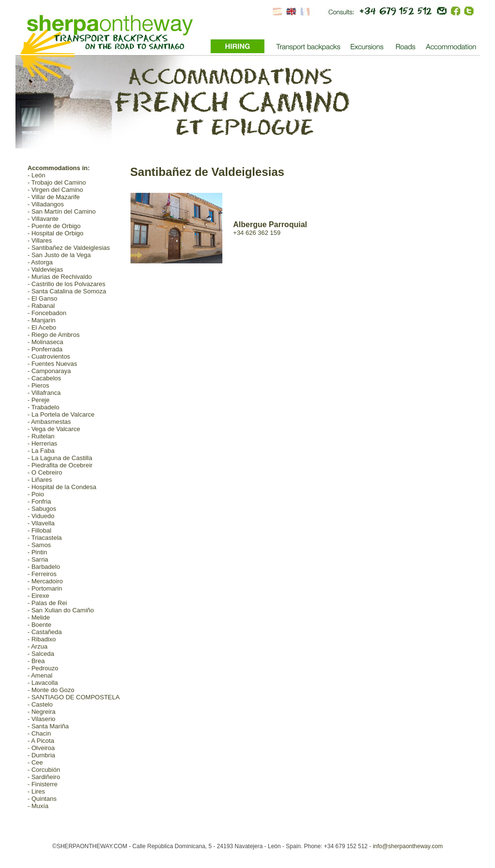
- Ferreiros (42, 574)
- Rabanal (41, 306)
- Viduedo (41, 516)
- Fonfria (39, 501)
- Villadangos (46, 204)
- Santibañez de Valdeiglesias (69, 248)
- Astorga (40, 262)
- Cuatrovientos (49, 356)
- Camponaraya (49, 371)
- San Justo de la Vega (59, 255)
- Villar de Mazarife (54, 197)
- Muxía (38, 806)
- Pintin (37, 552)
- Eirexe (38, 596)
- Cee (35, 762)
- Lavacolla (43, 683)
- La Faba (41, 451)
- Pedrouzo (43, 668)
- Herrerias (42, 443)
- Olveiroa (41, 748)
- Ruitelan (41, 436)
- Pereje (39, 400)
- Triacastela (45, 538)
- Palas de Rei (47, 603)
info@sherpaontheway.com (408, 846)
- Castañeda (45, 632)
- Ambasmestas (49, 422)
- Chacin (39, 733)
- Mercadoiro (45, 581)
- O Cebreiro (45, 472)
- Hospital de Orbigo (56, 233)
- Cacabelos (44, 378)
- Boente (39, 625)
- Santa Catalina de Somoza (67, 291)
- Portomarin (45, 588)
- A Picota (41, 741)
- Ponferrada (45, 349)
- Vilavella (41, 523)
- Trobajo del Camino (57, 182)
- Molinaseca (45, 342)
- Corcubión (44, 770)
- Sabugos (42, 509)
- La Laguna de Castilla (60, 458)
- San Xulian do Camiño (61, 610)
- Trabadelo (44, 407)
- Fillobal (39, 530)
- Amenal (40, 675)
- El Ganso (42, 298)
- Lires (36, 791)
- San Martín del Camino (62, 211)
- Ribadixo (42, 639)
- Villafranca (44, 393)
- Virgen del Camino (55, 190)
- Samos (39, 545)
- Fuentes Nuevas (52, 364)
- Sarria (38, 559)
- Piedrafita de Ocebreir (60, 465)
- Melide (39, 617)
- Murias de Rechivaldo (60, 277)
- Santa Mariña (48, 726)
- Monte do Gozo (51, 690)
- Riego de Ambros (54, 335)
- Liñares (40, 480)
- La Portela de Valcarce (61, 414)
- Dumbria (41, 755)
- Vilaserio (42, 719)
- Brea (36, 661)
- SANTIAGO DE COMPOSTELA (74, 697)
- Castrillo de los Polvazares (66, 284)
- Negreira (42, 712)
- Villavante (43, 219)
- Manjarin (42, 320)
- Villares (40, 240)
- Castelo (40, 704)
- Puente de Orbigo (54, 226)
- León (36, 175)
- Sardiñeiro (44, 777)
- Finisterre (43, 784)
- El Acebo (42, 327)
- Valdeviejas (45, 269)
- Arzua (37, 646)
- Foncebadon (47, 313)
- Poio (36, 494)
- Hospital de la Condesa (62, 487)
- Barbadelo (44, 567)
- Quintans (42, 799)
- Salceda (41, 654)
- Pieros (38, 385)
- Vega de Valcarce (54, 429)
